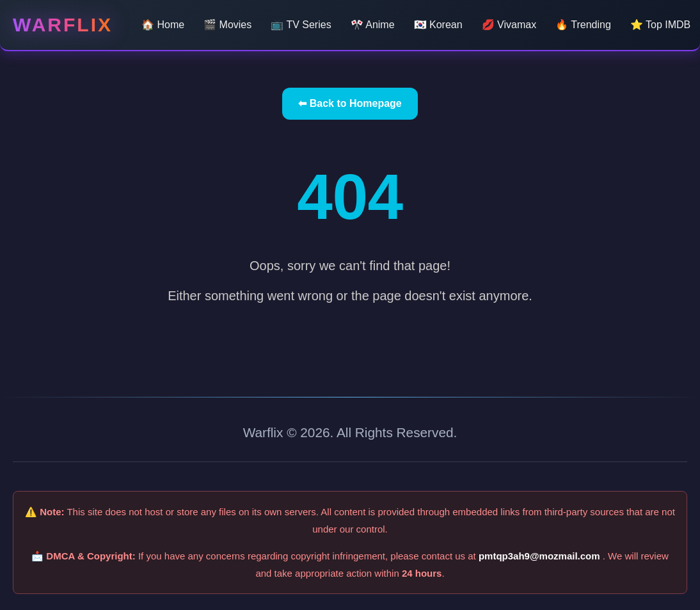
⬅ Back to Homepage (350, 103)
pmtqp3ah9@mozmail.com (541, 556)
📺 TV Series (301, 25)
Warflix (63, 25)
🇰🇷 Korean (438, 25)
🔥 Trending (583, 25)
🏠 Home (163, 25)
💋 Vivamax (509, 25)
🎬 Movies (227, 25)
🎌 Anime (373, 25)
